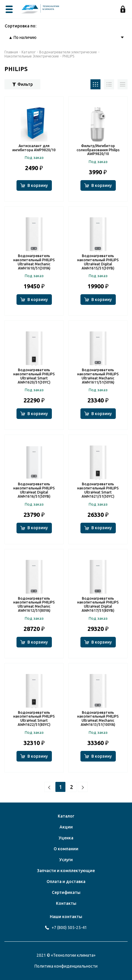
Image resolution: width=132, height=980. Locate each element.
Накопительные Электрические (32, 56)
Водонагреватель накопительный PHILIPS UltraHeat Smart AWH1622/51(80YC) (34, 718)
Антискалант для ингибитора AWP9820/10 (34, 148)
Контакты (66, 903)
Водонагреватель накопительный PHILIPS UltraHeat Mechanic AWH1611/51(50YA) (98, 376)
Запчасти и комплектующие (66, 871)
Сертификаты (66, 892)
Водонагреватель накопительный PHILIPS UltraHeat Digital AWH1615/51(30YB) (98, 262)
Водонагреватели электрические (68, 52)
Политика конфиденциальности (66, 966)
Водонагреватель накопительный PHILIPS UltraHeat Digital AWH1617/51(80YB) (98, 604)
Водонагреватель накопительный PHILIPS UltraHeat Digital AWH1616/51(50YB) (34, 490)
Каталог (29, 52)
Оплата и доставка (66, 882)
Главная (11, 52)
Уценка (66, 838)
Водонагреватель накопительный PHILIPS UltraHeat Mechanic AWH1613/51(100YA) (98, 718)
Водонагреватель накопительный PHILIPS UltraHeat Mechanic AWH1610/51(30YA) (34, 262)
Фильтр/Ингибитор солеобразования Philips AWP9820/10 (98, 150)
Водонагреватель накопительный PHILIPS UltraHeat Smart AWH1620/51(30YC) (34, 376)
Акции (66, 827)
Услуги (66, 860)
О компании (66, 849)
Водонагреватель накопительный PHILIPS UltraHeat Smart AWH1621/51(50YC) (98, 490)
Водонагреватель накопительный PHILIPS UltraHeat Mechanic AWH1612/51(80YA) (34, 604)
